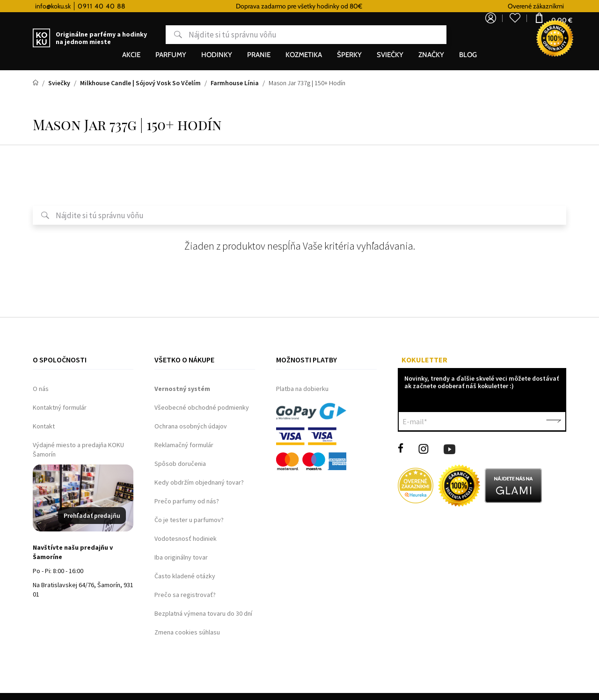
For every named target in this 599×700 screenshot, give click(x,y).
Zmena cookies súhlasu (187, 632)
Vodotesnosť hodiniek (186, 538)
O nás (41, 389)
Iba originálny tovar (181, 557)
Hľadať (142, 35)
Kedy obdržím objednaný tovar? (199, 482)
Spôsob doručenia (180, 464)
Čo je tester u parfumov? (189, 520)
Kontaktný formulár (60, 407)
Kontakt (44, 426)
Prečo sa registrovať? (185, 595)
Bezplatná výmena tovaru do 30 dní (203, 613)
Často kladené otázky (185, 576)
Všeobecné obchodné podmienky (202, 407)
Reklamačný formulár (184, 445)
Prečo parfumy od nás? (187, 501)
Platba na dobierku (302, 389)
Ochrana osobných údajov (191, 426)
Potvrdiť (554, 421)
